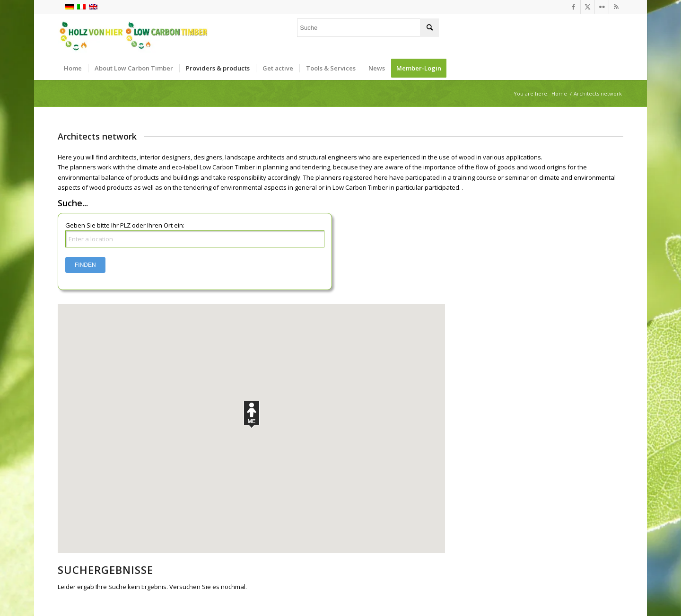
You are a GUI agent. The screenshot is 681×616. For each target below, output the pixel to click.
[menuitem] (73, 68)
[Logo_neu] (133, 35)
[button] (252, 415)
